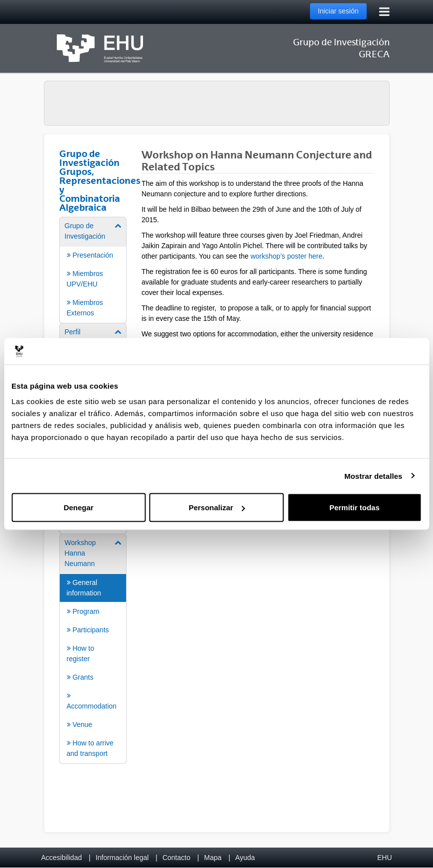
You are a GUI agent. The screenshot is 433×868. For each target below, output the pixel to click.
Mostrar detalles (373, 476)
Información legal (122, 858)
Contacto (176, 858)
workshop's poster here (287, 256)
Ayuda (245, 858)
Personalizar (217, 507)
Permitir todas (355, 507)
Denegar (79, 507)
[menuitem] (93, 269)
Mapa (213, 858)
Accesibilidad (62, 858)
